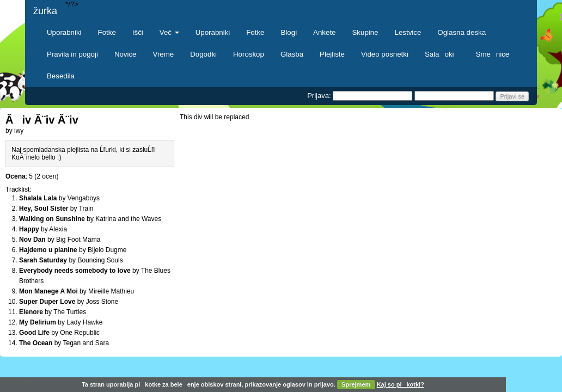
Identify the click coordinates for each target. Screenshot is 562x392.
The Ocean (36, 343)
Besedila (61, 76)
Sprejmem (356, 384)
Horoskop (249, 54)
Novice (126, 54)
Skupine (365, 32)
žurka (45, 11)
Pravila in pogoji (72, 54)
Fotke (107, 32)
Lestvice (408, 32)
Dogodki (203, 54)
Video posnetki (385, 54)
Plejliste (332, 54)
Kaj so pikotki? (401, 384)
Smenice (493, 54)
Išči (138, 32)
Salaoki (442, 54)
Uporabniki (64, 32)
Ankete (324, 32)
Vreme (164, 54)
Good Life (34, 333)
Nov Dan (32, 240)
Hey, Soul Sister (44, 209)
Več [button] (169, 32)
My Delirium (38, 322)
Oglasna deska (462, 32)
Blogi (289, 32)
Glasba (292, 54)
